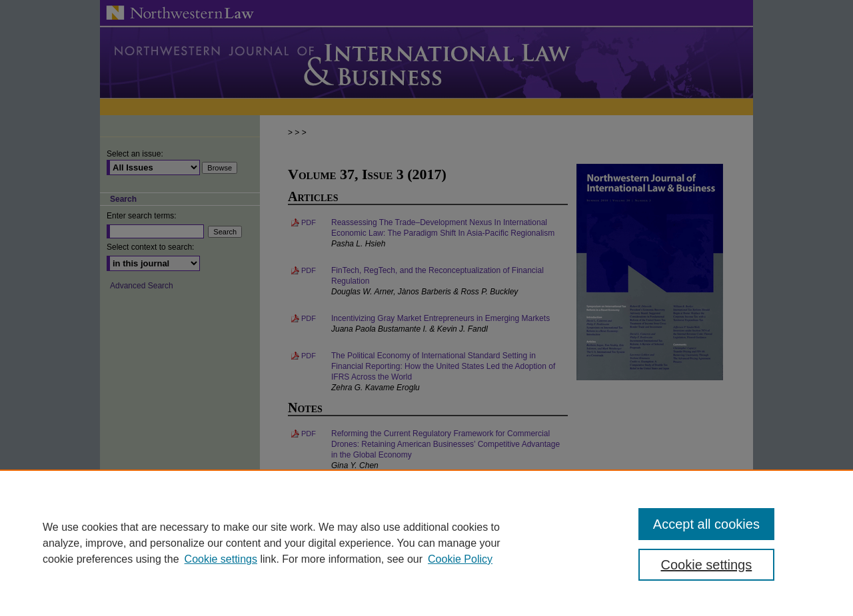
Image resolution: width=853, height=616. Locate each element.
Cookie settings (221, 559)
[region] (426, 543)
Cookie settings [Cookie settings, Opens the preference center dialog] (707, 565)
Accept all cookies (706, 524)
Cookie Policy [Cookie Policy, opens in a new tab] (460, 559)
